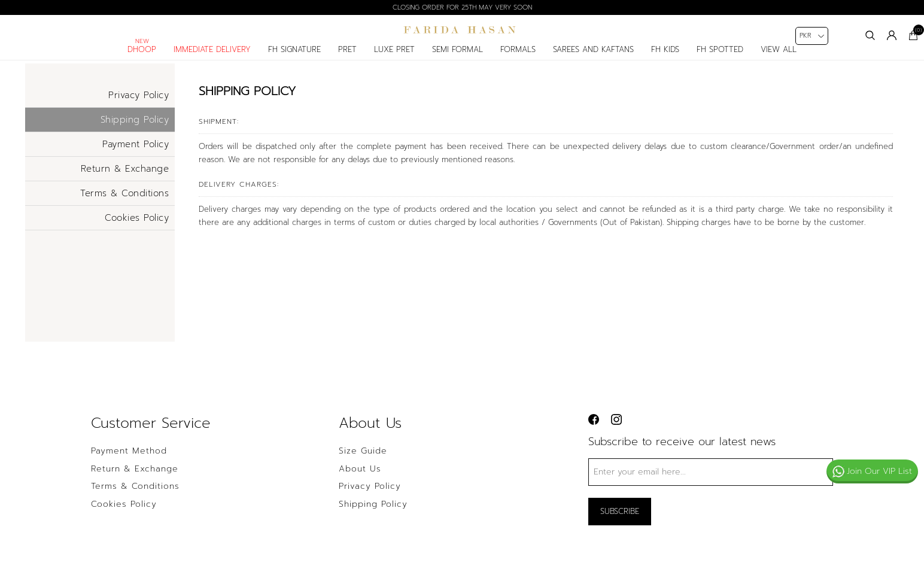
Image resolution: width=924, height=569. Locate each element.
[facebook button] (594, 428)
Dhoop (142, 58)
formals (518, 58)
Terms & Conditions (124, 201)
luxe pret (394, 58)
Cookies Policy (137, 226)
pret (347, 58)
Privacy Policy (139, 103)
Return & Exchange (125, 177)
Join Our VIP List (872, 471)
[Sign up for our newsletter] (711, 480)
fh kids (665, 58)
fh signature (294, 58)
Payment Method (129, 460)
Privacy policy (370, 495)
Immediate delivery (212, 58)
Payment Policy (136, 152)
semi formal (458, 58)
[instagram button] (616, 428)
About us (360, 477)
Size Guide (363, 460)
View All (779, 58)
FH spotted (720, 58)
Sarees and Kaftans (593, 58)
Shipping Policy (135, 127)
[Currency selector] (812, 36)
